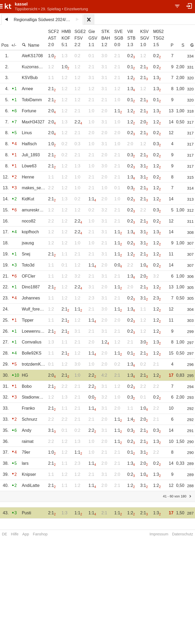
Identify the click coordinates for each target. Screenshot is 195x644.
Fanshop (40, 534)
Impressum (159, 534)
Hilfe (15, 534)
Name (31, 45)
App (26, 534)
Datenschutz (183, 534)
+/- (14, 45)
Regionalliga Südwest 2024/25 (42, 20)
